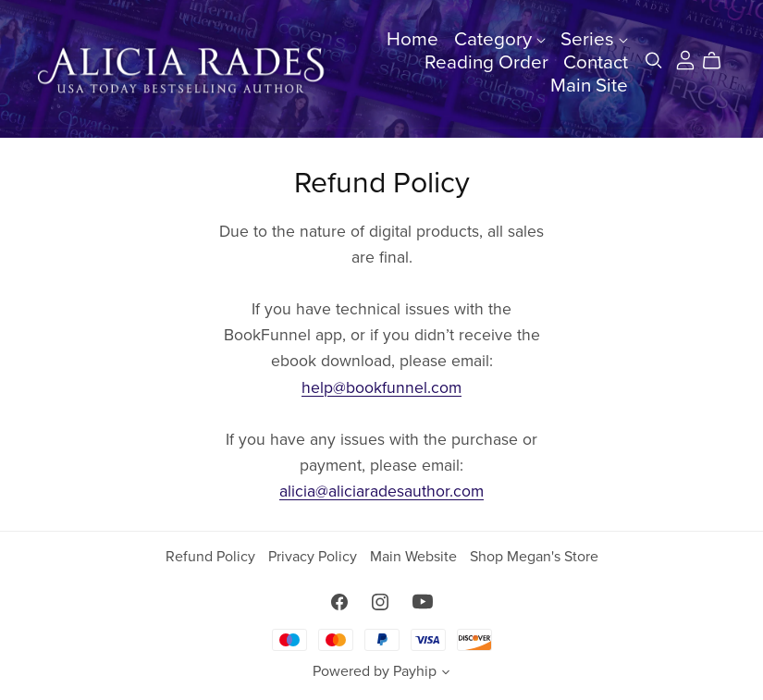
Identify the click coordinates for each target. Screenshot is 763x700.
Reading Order (486, 62)
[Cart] (719, 61)
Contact (596, 62)
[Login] (685, 59)
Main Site (589, 86)
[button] (446, 674)
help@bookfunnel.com (381, 388)
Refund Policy (212, 557)
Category (500, 39)
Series (594, 39)
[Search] (654, 61)
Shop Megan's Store (534, 557)
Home (412, 39)
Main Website (415, 557)
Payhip (415, 671)
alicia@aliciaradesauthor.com (381, 491)
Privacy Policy (314, 557)
